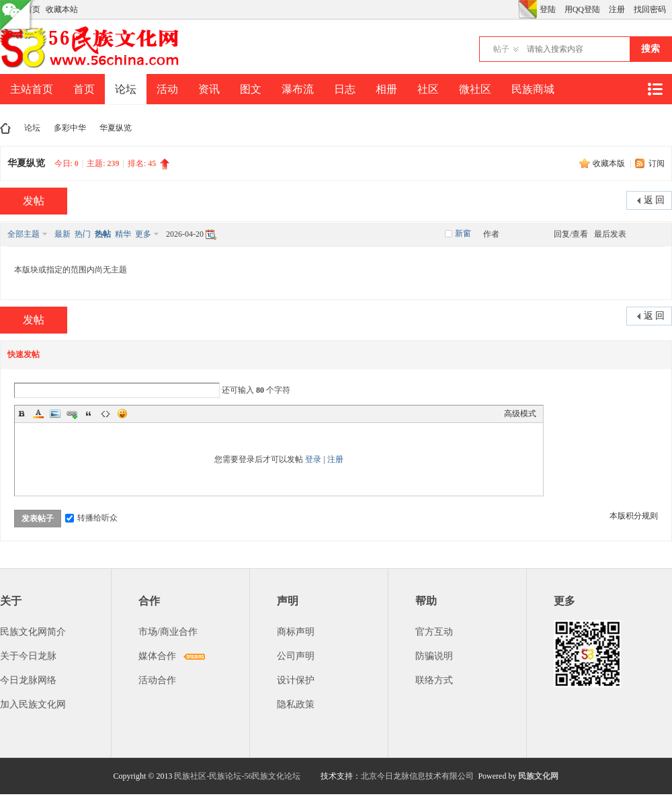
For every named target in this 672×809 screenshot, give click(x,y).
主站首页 (32, 89)
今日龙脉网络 (28, 680)
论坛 (126, 89)
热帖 (103, 234)
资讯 (209, 89)
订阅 (657, 163)
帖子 (501, 49)
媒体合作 (157, 656)
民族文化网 (538, 776)
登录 (313, 459)
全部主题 (24, 234)
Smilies (122, 414)
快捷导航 (655, 89)
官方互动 (434, 632)
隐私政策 (296, 704)
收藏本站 (62, 9)
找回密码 (650, 9)
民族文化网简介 (33, 632)
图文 (251, 89)
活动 (167, 89)
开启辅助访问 (515, 9)
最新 (62, 234)
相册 (386, 89)
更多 (143, 234)
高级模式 (520, 414)
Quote (89, 414)
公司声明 (296, 656)
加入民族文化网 (33, 704)
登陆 (548, 9)
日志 (345, 89)
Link (72, 414)
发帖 (34, 201)
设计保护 (296, 680)
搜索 (650, 49)
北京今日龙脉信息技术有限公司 (417, 776)
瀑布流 (298, 89)
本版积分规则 (634, 516)
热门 (83, 234)
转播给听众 (91, 518)
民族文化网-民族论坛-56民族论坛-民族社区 (5, 128)
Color (38, 414)
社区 (428, 89)
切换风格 (528, 9)
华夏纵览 (116, 128)
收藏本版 (610, 163)
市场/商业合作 (168, 632)
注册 (617, 9)
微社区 (475, 89)
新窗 (463, 233)
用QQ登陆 (582, 9)
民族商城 (533, 89)
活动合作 (157, 680)
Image (55, 414)
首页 (84, 89)
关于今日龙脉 (28, 656)
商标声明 (296, 632)
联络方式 (434, 680)
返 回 (655, 200)
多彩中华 (70, 128)
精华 (123, 234)
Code (106, 414)
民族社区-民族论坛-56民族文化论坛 (237, 776)
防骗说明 (434, 656)
